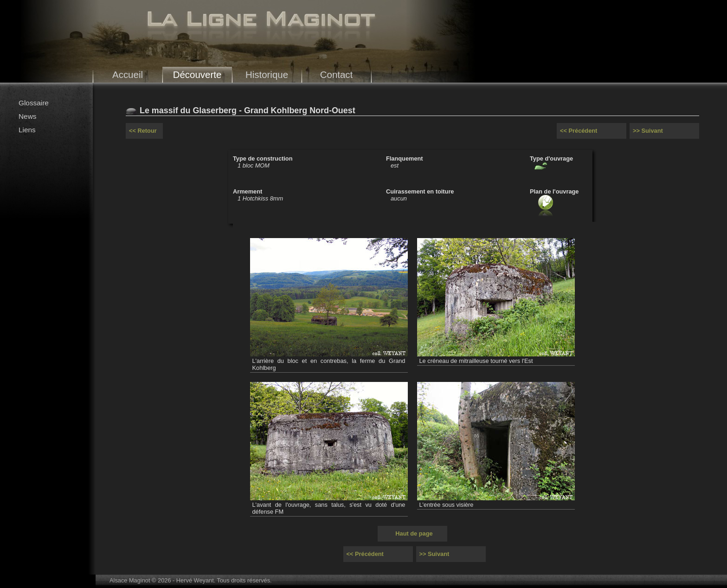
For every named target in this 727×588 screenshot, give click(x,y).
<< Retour (143, 131)
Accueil (128, 74)
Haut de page (414, 533)
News (27, 116)
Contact (337, 74)
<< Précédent (579, 131)
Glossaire (34, 103)
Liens (27, 130)
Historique (267, 74)
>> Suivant (648, 131)
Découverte (197, 74)
